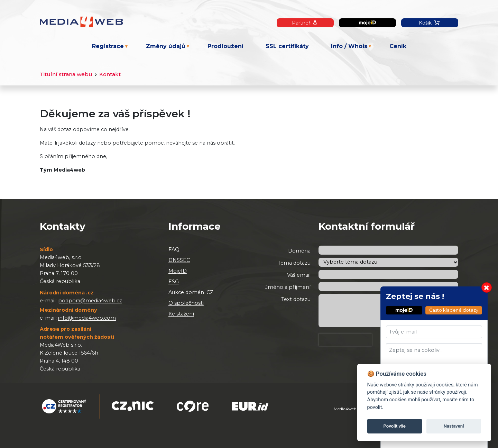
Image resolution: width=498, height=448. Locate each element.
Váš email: (299, 275)
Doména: (300, 251)
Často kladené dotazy (454, 310)
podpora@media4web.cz (90, 301)
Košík (430, 23)
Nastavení (454, 426)
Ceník (398, 46)
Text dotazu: (296, 299)
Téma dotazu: (295, 263)
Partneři (305, 22)
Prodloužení (225, 46)
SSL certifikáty (287, 46)
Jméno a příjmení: (288, 287)
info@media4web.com (87, 318)
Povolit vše (395, 426)
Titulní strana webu (66, 74)
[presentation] (345, 340)
